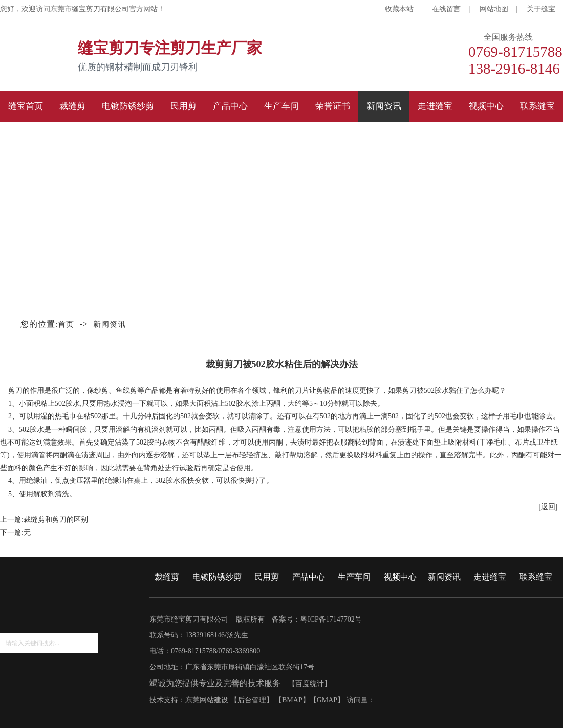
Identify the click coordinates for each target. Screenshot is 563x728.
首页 (66, 324)
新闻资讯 (110, 324)
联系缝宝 (536, 577)
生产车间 (354, 577)
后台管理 (252, 700)
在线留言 (446, 9)
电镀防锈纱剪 (217, 577)
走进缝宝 (490, 577)
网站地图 (494, 9)
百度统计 (310, 684)
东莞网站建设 (207, 700)
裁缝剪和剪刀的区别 (56, 520)
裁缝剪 (167, 577)
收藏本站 (399, 9)
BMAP (292, 700)
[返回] (548, 507)
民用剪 (267, 577)
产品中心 (309, 577)
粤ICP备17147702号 (331, 619)
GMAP (327, 700)
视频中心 (400, 577)
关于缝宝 (541, 9)
